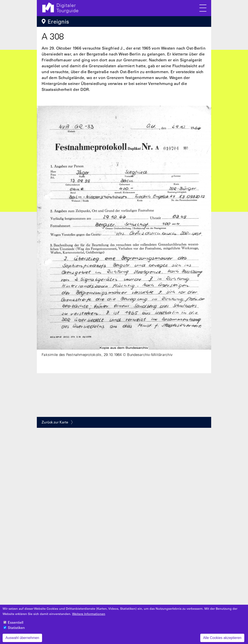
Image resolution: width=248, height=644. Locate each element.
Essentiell (16, 625)
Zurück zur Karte (55, 422)
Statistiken (16, 630)
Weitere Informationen (89, 616)
